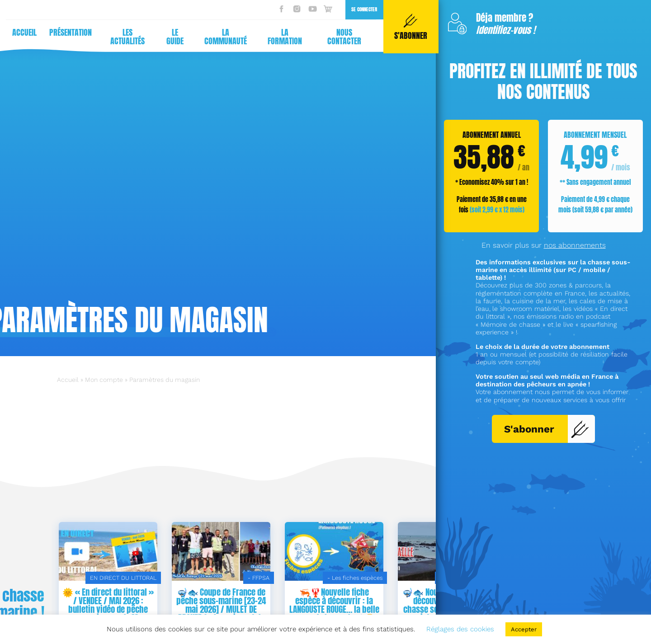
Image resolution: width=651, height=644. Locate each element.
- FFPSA (372, 578)
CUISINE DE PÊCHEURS (125, 578)
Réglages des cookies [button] (460, 629)
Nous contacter (342, 37)
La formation (282, 37)
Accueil (22, 32)
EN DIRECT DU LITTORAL (236, 578)
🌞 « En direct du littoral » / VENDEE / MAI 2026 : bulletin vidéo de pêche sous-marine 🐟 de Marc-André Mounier (221, 609)
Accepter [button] (524, 629)
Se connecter (361, 9)
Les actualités (125, 37)
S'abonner (547, 429)
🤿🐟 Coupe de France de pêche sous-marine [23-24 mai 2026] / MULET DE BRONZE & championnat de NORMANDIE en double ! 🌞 (334, 609)
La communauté (223, 37)
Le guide (172, 37)
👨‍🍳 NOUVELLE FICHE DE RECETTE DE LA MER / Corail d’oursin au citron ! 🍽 (108, 600)
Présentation (68, 32)
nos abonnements (575, 245)
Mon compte (104, 380)
